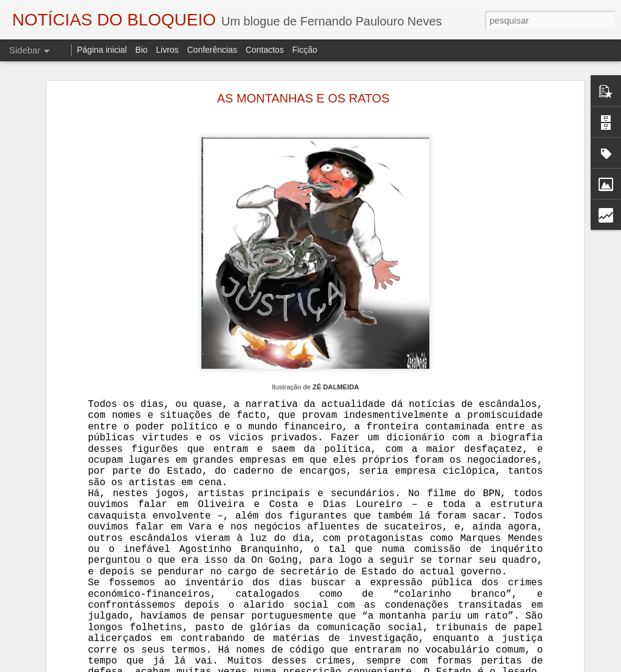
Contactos (265, 50)
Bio (141, 50)
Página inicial (102, 50)
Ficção (305, 50)
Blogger (407, 665)
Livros (167, 50)
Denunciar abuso (448, 665)
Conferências (212, 50)
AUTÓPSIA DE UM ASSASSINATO (87, 647)
